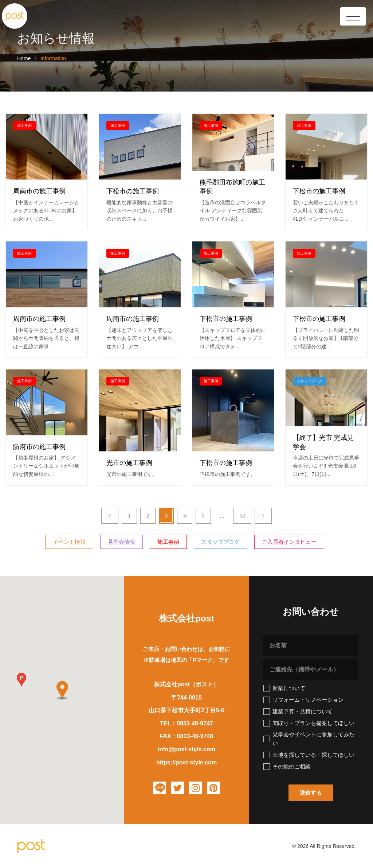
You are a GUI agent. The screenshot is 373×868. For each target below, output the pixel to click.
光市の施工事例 (129, 463)
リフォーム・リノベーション (303, 700)
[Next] (263, 516)
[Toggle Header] (353, 16)
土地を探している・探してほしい (309, 755)
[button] (21, 680)
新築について (284, 688)
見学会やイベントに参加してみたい (309, 739)
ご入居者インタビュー (289, 542)
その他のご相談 (287, 767)
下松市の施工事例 (133, 191)
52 (242, 516)
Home (25, 58)
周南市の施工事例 (39, 191)
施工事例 (24, 126)
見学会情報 (121, 542)
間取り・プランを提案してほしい (309, 723)
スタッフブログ (310, 381)
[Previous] (110, 516)
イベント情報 (69, 542)
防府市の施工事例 (39, 447)
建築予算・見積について (298, 712)
